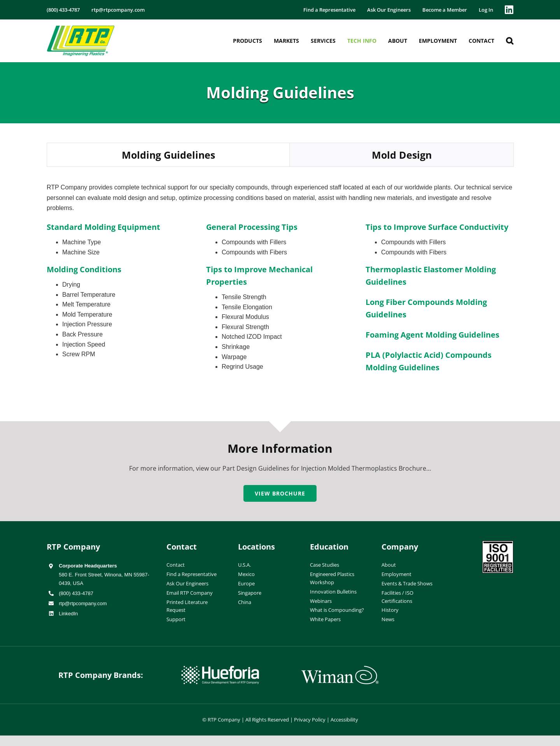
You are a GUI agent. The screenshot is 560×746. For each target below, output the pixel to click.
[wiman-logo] (340, 669)
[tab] (168, 155)
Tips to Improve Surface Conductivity (437, 227)
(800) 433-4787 (76, 593)
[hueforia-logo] (220, 669)
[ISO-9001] (498, 544)
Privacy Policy (310, 720)
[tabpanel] (280, 286)
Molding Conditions (84, 269)
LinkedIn (68, 614)
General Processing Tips (252, 227)
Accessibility (344, 720)
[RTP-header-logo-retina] (81, 28)
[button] (510, 41)
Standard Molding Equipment (103, 227)
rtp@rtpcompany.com (83, 603)
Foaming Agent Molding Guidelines (432, 335)
